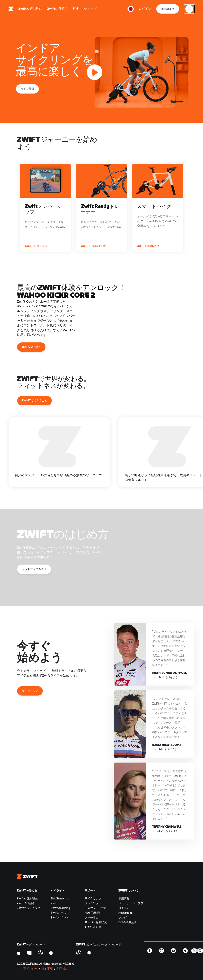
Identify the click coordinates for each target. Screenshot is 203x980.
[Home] (11, 9)
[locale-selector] (131, 9)
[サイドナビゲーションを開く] (189, 9)
